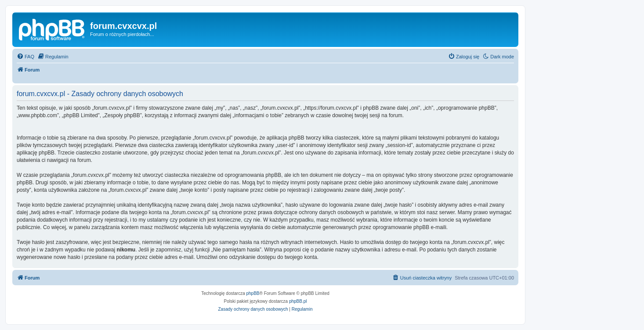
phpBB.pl (298, 301)
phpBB (253, 293)
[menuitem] (25, 57)
